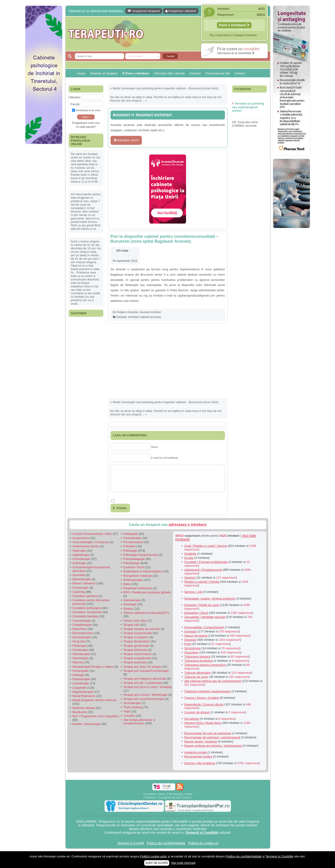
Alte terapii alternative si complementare (139, 722)
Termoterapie (132, 703)
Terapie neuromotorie (138, 654)
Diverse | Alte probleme (200, 763)
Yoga (127, 711)
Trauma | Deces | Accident (202, 698)
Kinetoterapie (81, 679)
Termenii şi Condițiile (279, 856)
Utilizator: (75, 97)
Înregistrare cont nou (86, 123)
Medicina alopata (84, 708)
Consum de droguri (197, 712)
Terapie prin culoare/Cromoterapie (146, 671)
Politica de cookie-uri (203, 843)
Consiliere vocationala (87, 612)
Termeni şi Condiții (131, 843)
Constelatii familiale (85, 616)
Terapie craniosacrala (138, 633)
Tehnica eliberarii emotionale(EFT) (146, 613)
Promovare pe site (218, 73)
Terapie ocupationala (137, 658)
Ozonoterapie (132, 538)
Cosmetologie (82, 621)
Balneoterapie (82, 579)
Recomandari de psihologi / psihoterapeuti (212, 737)
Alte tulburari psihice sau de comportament (213, 681)
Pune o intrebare (135, 73)
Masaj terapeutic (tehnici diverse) (95, 700)
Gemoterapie (81, 654)
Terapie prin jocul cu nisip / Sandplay (148, 687)
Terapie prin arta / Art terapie (142, 667)
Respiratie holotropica (138, 588)
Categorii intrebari (245, 35)
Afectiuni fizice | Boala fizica (203, 723)
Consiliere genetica (85, 596)
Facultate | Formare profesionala (206, 562)
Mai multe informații (184, 863)
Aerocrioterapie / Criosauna (91, 542)
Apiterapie (79, 551)
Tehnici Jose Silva (135, 621)
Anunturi (195, 73)
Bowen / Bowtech (84, 583)
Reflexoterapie (133, 580)
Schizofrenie (192, 648)
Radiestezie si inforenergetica (143, 571)
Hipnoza (78, 662)
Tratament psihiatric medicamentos (207, 691)
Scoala (189, 558)
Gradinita (190, 554)
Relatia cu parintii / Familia (202, 582)
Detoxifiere (80, 629)
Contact (240, 73)
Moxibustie (80, 712)
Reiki (127, 584)
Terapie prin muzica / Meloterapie (145, 695)
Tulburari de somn (196, 677)
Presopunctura (133, 542)
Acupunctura (81, 538)
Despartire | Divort (196, 613)
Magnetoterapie (83, 692)
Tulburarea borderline (198, 661)
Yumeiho (129, 716)
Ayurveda (79, 575)
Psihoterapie (132, 563)
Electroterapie (82, 637)
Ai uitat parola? (86, 127)
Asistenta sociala (195, 752)
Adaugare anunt (126, 140)
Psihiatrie (130, 546)
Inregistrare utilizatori (181, 11)
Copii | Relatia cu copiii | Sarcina (206, 546)
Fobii (187, 644)
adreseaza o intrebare (188, 525)
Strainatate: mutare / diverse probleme (210, 599)
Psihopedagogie (134, 559)
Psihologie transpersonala (141, 555)
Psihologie (130, 551)
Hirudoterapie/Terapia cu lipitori (93, 667)
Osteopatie (131, 534)
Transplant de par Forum (174, 797)
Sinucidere (191, 652)
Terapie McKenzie (135, 650)
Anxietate (190, 631)
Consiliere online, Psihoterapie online (168, 794)
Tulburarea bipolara (197, 657)
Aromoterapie (82, 559)
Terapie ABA (132, 625)
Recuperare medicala (138, 576)
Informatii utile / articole (169, 73)
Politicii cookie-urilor (154, 856)
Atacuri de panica (196, 636)
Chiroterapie (81, 588)
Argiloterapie (81, 555)
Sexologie (130, 604)
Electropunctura (83, 633)
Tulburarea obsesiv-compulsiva (205, 665)
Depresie (190, 640)
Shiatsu (128, 609)
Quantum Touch (134, 567)
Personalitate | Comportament (204, 627)
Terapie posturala (135, 662)
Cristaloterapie (82, 625)
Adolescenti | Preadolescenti (203, 570)
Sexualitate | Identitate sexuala (205, 617)
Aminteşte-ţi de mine (86, 110)
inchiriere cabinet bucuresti (144, 317)
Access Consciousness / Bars (92, 534)
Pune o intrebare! (234, 25)
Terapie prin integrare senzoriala (145, 679)
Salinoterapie (132, 600)
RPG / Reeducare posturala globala (147, 592)
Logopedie (80, 688)
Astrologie (79, 563)
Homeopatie (81, 671)
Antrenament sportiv (86, 546)
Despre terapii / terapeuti (201, 741)
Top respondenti (220, 35)
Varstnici (190, 578)
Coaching (79, 592)
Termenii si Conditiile (202, 833)
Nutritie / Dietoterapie (87, 724)
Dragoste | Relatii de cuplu (202, 605)
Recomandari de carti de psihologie (208, 733)
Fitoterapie (80, 646)
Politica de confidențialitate (166, 843)
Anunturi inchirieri (154, 115)
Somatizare (192, 719)
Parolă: (75, 104)
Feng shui (79, 641)
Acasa (81, 73)
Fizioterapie (80, 650)
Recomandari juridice (198, 756)
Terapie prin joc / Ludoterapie (143, 683)
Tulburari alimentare (197, 673)
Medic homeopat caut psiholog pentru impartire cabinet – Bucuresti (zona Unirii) (165, 88)
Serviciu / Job (193, 592)
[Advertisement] (44, 216)
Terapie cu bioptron (136, 637)
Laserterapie (81, 683)
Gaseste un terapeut (104, 73)
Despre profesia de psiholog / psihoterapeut (213, 746)
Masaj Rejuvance (84, 696)
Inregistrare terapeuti (144, 11)
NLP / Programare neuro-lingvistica (96, 716)
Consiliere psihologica (87, 608)
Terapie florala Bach (137, 641)
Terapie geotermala (136, 646)
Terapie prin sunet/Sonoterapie (144, 699)
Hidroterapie (81, 658)
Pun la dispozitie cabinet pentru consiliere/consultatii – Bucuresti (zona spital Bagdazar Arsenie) (165, 239)
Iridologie (79, 675)
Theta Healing (133, 707)
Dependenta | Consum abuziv (204, 704)
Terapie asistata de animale (142, 629)
